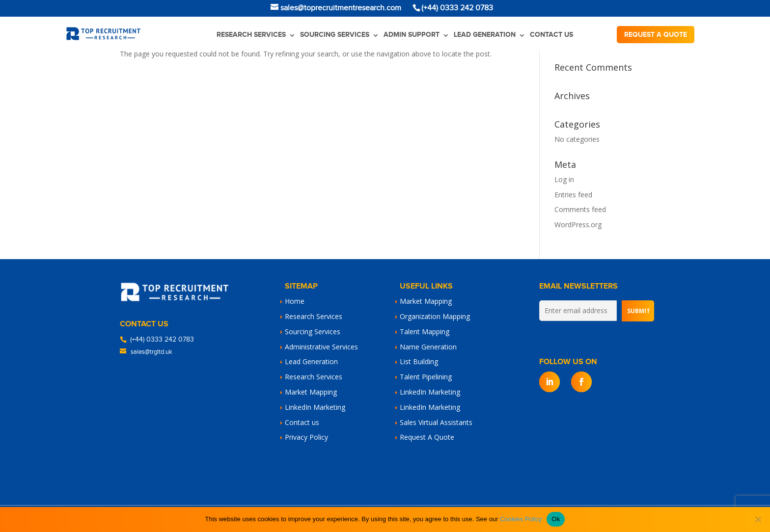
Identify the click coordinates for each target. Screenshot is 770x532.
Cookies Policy (521, 519)
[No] (758, 519)
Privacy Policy (306, 437)
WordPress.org (578, 225)
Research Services (251, 35)
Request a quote (656, 35)
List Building (419, 361)
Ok (556, 519)
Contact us (551, 35)
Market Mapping (311, 392)
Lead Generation (485, 35)
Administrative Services (321, 347)
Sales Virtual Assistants (436, 422)
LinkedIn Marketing (315, 407)
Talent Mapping (425, 332)
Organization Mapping (435, 316)
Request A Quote (427, 437)
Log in (564, 179)
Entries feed (573, 195)
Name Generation (428, 347)
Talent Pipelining (426, 377)
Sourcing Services (335, 35)
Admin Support (412, 35)
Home (295, 301)
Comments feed (580, 209)
